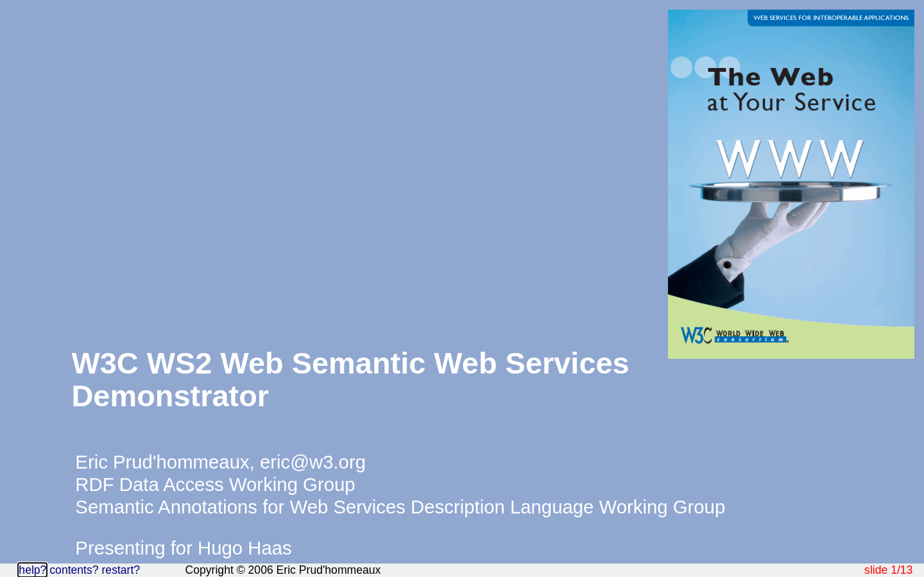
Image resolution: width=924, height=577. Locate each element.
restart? (121, 570)
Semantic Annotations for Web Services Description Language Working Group (400, 507)
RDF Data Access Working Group (215, 484)
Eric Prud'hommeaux (162, 462)
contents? (74, 570)
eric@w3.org (313, 462)
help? (32, 570)
